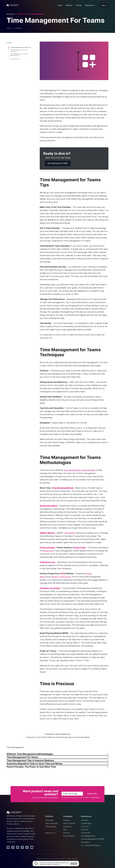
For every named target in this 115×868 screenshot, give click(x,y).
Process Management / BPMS (93, 839)
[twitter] (8, 847)
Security (66, 833)
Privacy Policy (95, 797)
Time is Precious (15, 59)
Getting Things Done (61, 577)
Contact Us (67, 827)
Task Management (88, 836)
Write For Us (50, 833)
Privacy (61, 861)
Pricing (79, 5)
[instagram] (13, 847)
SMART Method (47, 533)
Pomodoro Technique (50, 588)
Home (60, 5)
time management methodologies (79, 470)
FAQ (65, 830)
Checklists (49, 820)
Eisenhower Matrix (49, 506)
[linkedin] (18, 847)
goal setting (70, 533)
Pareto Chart (80, 548)
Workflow (85, 830)
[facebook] (27, 847)
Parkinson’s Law (47, 562)
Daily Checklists (52, 823)
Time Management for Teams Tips (21, 48)
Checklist (85, 820)
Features (69, 5)
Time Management (37, 14)
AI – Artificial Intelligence (91, 845)
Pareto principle (47, 548)
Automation (85, 842)
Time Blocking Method (62, 488)
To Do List (85, 827)
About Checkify (69, 823)
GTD (63, 574)
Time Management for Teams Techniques (19, 51)
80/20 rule (48, 551)
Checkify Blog (51, 827)
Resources (89, 5)
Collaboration (86, 823)
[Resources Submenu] (95, 5)
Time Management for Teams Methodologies (19, 55)
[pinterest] (22, 847)
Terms (54, 861)
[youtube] (32, 847)
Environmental (69, 836)
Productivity (23, 14)
